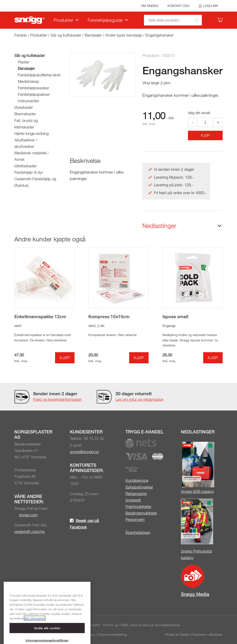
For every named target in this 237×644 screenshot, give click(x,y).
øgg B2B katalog (200, 491)
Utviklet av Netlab (177, 634)
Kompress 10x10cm (109, 316)
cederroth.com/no (30, 531)
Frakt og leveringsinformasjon (57, 399)
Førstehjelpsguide (105, 20)
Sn (183, 491)
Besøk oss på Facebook (84, 524)
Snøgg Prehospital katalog (196, 554)
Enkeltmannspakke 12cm (40, 316)
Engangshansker (160, 35)
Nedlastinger (159, 226)
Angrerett (133, 500)
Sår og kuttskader (66, 35)
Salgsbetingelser (139, 487)
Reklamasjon (136, 493)
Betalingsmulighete (141, 513)
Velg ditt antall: (199, 113)
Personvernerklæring (112, 634)
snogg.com (28, 515)
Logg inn (210, 6)
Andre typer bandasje (124, 35)
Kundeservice (137, 480)
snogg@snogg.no (84, 452)
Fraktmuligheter (138, 506)
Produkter (63, 20)
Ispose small (175, 316)
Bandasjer (93, 35)
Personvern (135, 519)
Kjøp (205, 135)
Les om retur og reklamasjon (139, 399)
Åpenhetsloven (138, 532)
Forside (20, 35)
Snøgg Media (195, 594)
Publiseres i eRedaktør (207, 634)
